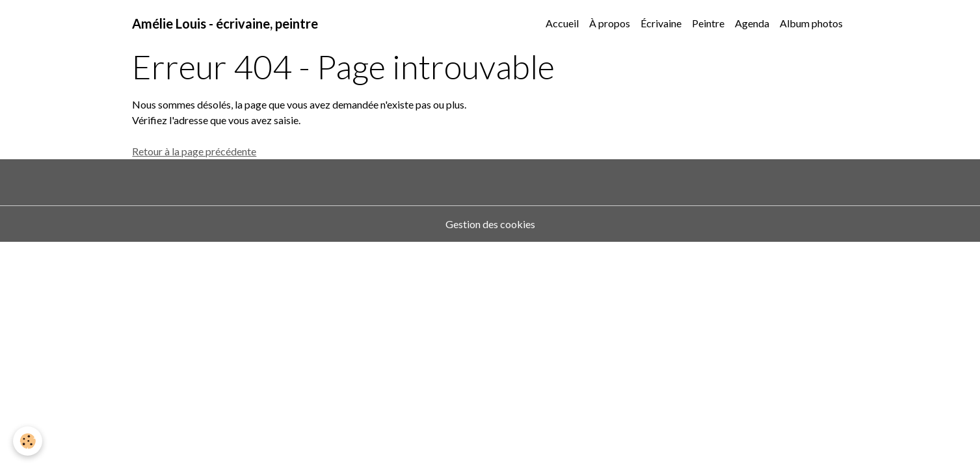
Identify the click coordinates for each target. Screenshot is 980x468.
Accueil (562, 23)
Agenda (752, 23)
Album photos (811, 23)
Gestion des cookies (490, 224)
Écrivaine (661, 23)
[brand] (225, 23)
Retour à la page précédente (194, 151)
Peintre (708, 23)
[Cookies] (28, 441)
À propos (610, 23)
